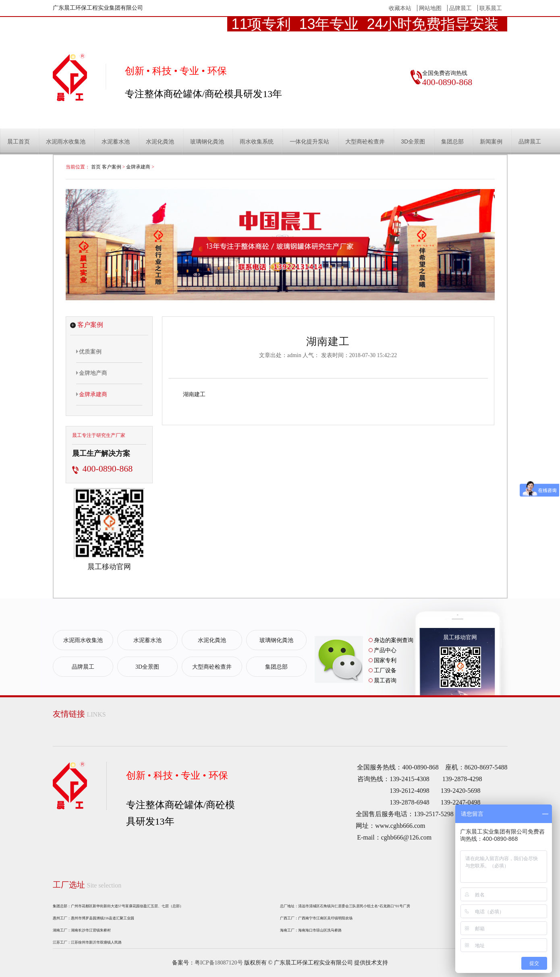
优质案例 (89, 351)
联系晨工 (491, 8)
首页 (96, 167)
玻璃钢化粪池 (207, 141)
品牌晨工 (460, 8)
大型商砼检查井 (365, 141)
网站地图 (430, 8)
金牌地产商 (92, 373)
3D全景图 (413, 141)
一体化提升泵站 (309, 141)
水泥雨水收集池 (66, 141)
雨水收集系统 (257, 141)
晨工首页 (19, 141)
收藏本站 (400, 8)
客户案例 (112, 167)
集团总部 (452, 141)
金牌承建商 (138, 167)
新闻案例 (491, 141)
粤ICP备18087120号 (219, 963)
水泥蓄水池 (116, 141)
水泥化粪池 (160, 141)
